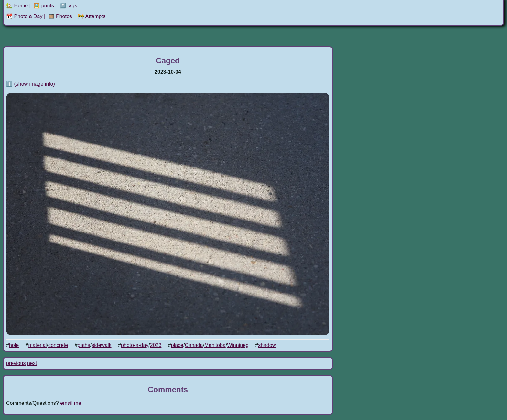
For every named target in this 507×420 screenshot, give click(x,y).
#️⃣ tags (68, 6)
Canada (194, 345)
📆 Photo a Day (24, 16)
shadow (267, 345)
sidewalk (101, 345)
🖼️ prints (44, 6)
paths (84, 345)
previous (16, 363)
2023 (156, 345)
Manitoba (215, 345)
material (38, 345)
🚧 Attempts (92, 16)
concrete (58, 345)
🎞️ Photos (60, 16)
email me (71, 403)
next (32, 363)
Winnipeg (238, 345)
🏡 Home (17, 6)
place (177, 345)
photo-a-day (135, 345)
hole (14, 345)
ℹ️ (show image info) (31, 84)
